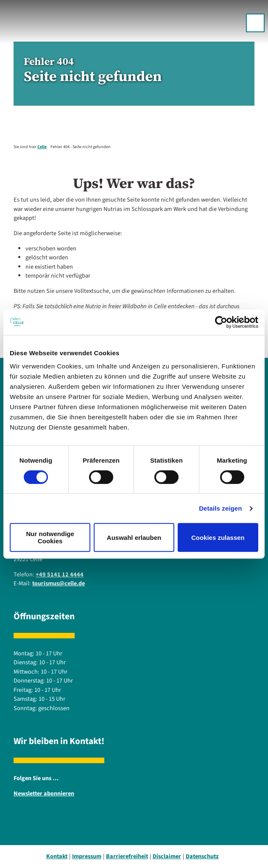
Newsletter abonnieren (44, 794)
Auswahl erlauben (134, 538)
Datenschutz (202, 856)
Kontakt (57, 856)
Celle (42, 147)
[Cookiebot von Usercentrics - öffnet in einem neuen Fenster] (221, 322)
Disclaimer (167, 856)
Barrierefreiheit (127, 856)
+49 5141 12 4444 (60, 574)
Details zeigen (220, 508)
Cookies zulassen (218, 538)
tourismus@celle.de (59, 583)
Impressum (87, 856)
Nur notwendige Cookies (50, 537)
